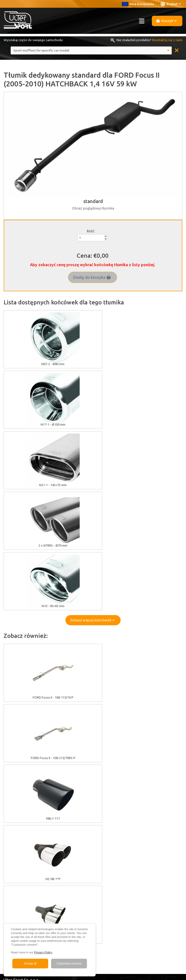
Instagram (15, 893)
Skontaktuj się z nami (167, 40)
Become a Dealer (16, 867)
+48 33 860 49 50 (22, 909)
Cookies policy (14, 802)
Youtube (15, 882)
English (171, 4)
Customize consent (69, 964)
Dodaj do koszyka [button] (92, 277)
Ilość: (91, 231)
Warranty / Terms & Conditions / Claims (32, 813)
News (8, 861)
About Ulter (12, 834)
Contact (9, 856)
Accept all (30, 964)
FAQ (7, 851)
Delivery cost (13, 818)
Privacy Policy (43, 952)
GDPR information (16, 807)
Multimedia (11, 845)
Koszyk (167, 21)
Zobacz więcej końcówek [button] (92, 499)
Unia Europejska (138, 4)
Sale (7, 840)
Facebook (15, 888)
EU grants (10, 797)
